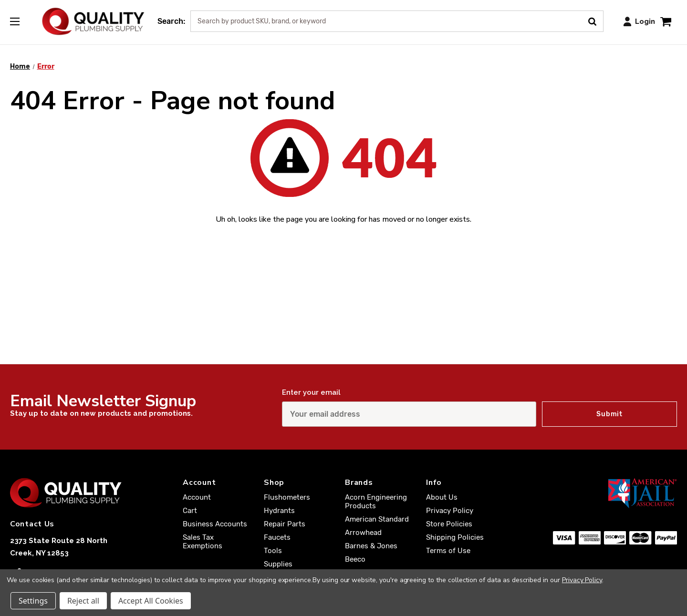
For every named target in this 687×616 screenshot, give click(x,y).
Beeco (355, 559)
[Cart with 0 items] (666, 21)
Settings (33, 601)
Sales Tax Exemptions (203, 542)
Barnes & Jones (371, 546)
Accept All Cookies (151, 601)
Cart (190, 511)
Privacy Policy (450, 511)
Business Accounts (215, 524)
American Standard (377, 519)
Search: (171, 21)
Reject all (83, 601)
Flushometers (287, 497)
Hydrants (279, 511)
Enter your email (311, 392)
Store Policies (449, 524)
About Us (442, 497)
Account (197, 497)
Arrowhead (363, 533)
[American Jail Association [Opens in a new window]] (615, 493)
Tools (273, 551)
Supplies (278, 564)
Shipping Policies (455, 537)
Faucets (277, 537)
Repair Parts (285, 524)
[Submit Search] (596, 21)
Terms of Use (448, 551)
